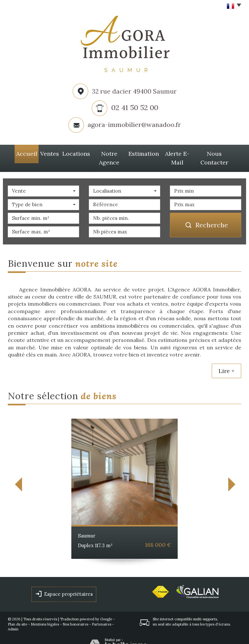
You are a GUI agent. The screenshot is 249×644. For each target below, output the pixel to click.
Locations (71, 153)
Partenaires (101, 614)
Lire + (226, 360)
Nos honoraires (75, 614)
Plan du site (18, 614)
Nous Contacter (219, 153)
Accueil (20, 153)
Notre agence (106, 153)
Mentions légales (45, 614)
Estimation (143, 153)
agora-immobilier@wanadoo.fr (134, 124)
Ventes (44, 153)
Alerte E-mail (178, 153)
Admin (13, 619)
